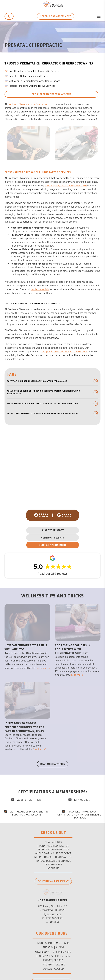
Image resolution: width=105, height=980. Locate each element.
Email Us (52, 922)
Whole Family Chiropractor (53, 853)
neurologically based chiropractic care (66, 186)
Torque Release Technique (53, 861)
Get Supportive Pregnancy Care (51, 94)
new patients (53, 842)
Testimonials (53, 865)
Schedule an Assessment (53, 881)
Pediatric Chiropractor (53, 850)
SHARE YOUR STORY (52, 530)
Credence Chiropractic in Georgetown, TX (31, 104)
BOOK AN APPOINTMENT (53, 545)
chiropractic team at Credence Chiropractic (64, 352)
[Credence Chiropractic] (52, 6)
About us (53, 868)
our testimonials (40, 289)
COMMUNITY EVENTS (52, 538)
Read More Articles (53, 764)
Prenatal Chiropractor (53, 846)
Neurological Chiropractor (53, 857)
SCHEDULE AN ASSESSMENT (56, 16)
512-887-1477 (52, 915)
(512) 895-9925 (53, 918)
